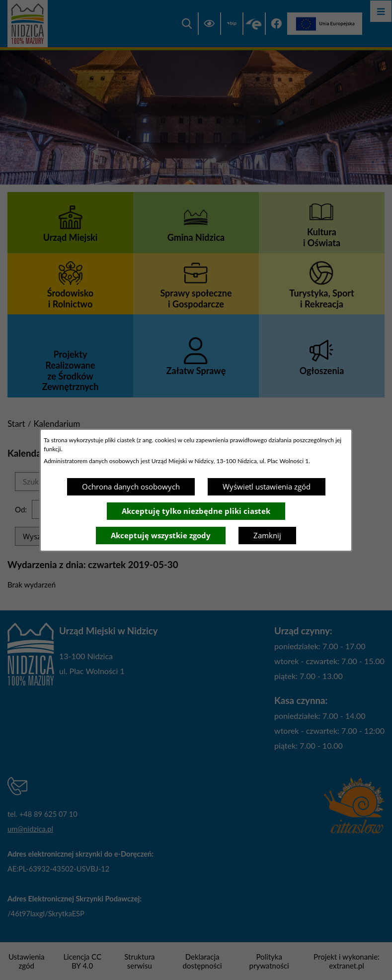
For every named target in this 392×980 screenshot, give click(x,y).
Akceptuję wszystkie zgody (161, 535)
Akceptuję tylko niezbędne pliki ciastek (196, 511)
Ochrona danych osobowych (131, 487)
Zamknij (267, 535)
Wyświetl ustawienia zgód (267, 487)
